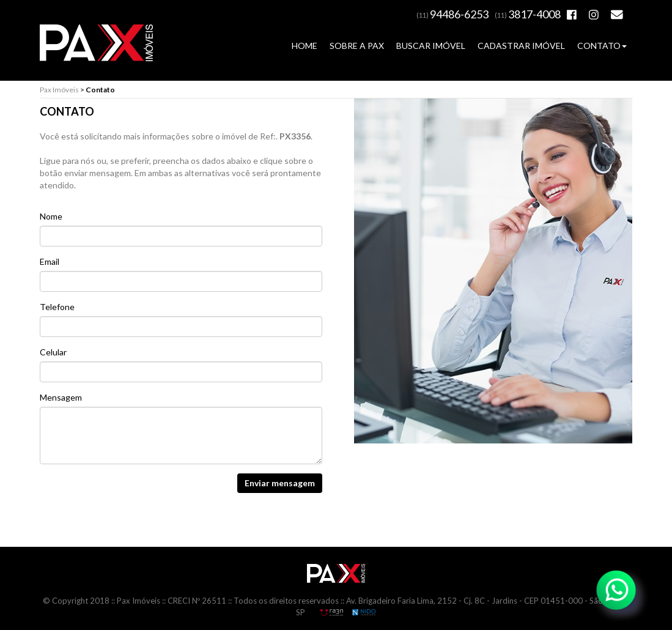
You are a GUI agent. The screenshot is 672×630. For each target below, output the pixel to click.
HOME (305, 46)
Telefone (57, 307)
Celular (53, 352)
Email (50, 261)
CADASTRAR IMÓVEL (521, 46)
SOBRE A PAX (357, 46)
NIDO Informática (364, 612)
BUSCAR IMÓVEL (431, 46)
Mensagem (61, 397)
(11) (452, 15)
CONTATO (602, 46)
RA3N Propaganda (331, 612)
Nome (51, 216)
